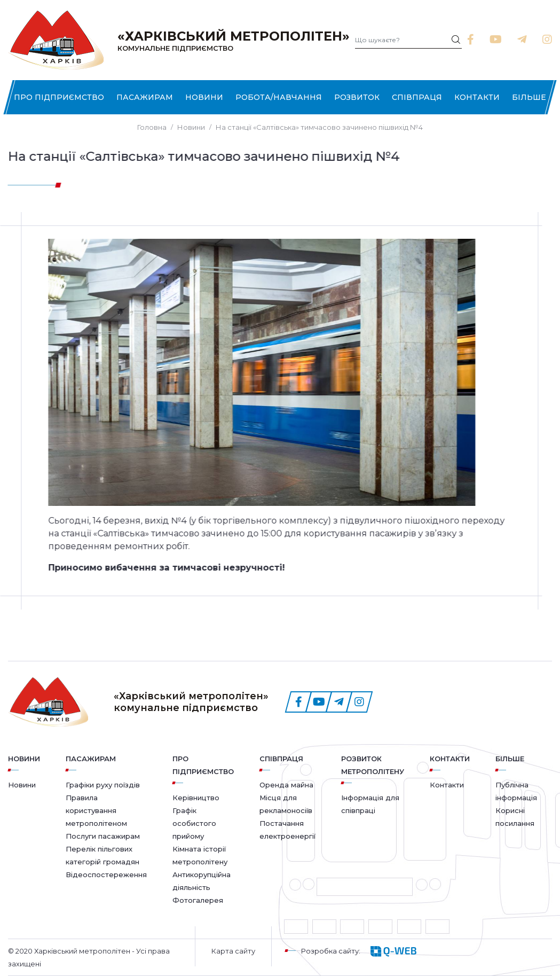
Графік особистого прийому (194, 823)
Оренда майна (286, 785)
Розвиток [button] (357, 97)
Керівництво (196, 798)
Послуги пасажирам (103, 836)
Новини (204, 97)
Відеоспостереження (106, 875)
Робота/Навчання (279, 97)
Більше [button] (529, 97)
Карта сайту (233, 951)
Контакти (477, 97)
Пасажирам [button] (145, 97)
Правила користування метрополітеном (96, 810)
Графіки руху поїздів (103, 785)
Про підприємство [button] (59, 97)
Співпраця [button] (417, 97)
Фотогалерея (198, 900)
